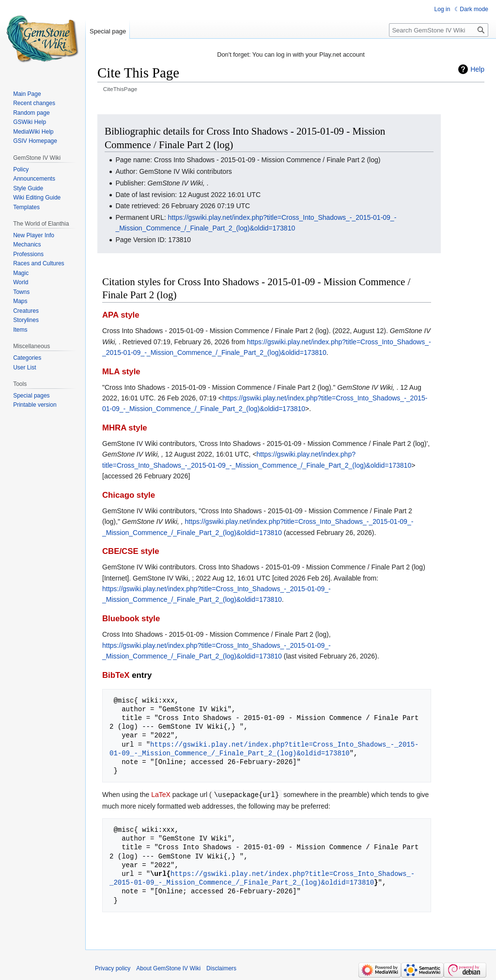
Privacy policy (113, 968)
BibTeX (116, 675)
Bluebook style (131, 619)
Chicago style (129, 495)
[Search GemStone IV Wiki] (439, 30)
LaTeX (161, 795)
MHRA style (125, 428)
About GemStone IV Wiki (168, 968)
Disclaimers (221, 968)
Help (477, 69)
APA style (121, 315)
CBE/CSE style (131, 551)
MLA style (121, 372)
